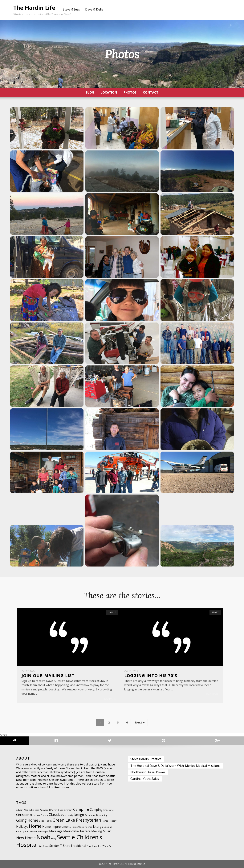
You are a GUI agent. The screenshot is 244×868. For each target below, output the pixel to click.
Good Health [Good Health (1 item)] (45, 821)
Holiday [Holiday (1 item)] (113, 821)
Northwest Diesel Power (148, 772)
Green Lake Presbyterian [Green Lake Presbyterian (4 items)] (77, 820)
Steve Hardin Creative (146, 759)
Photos (130, 92)
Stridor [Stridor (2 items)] (54, 846)
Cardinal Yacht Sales (145, 779)
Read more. (62, 787)
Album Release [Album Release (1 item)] (32, 810)
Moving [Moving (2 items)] (97, 831)
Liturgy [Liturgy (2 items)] (98, 827)
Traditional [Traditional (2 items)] (78, 846)
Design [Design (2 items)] (79, 815)
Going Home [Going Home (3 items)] (27, 820)
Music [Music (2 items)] (107, 831)
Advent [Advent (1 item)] (20, 810)
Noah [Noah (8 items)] (43, 837)
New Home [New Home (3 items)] (26, 838)
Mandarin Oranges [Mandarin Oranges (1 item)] (39, 832)
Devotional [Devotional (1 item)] (90, 815)
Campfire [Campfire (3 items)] (81, 809)
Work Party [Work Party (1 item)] (108, 846)
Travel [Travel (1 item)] (90, 846)
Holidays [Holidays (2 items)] (22, 827)
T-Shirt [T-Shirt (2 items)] (65, 846)
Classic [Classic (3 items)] (55, 814)
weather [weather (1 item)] (98, 846)
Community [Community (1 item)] (67, 815)
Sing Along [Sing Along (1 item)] (44, 846)
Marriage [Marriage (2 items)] (56, 831)
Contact (151, 92)
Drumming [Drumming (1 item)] (102, 815)
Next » (140, 723)
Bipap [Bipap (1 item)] (60, 810)
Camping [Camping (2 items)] (96, 810)
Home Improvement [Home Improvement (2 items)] (57, 827)
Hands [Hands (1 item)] (105, 821)
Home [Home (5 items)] (35, 826)
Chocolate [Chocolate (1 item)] (108, 810)
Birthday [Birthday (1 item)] (68, 810)
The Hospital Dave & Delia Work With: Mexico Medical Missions (175, 766)
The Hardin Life (34, 8)
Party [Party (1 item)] (54, 838)
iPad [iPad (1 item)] (90, 827)
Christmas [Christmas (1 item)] (35, 815)
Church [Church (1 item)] (44, 815)
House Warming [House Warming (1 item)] (79, 827)
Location (109, 92)
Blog (90, 92)
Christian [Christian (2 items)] (23, 815)
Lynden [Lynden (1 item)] (25, 832)
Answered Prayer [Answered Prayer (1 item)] (48, 810)
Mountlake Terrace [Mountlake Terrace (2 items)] (77, 831)
